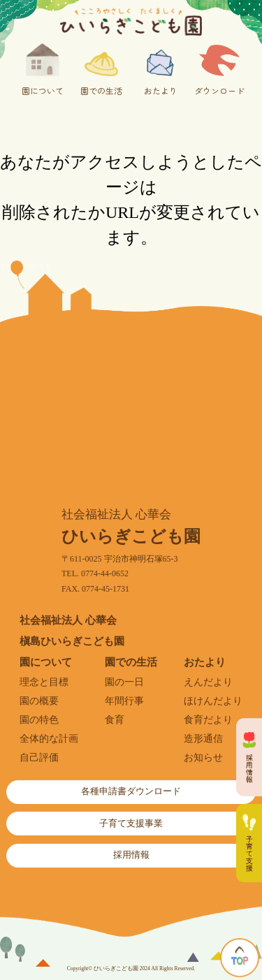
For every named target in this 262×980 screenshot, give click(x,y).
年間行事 (124, 701)
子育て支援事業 (131, 824)
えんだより (208, 682)
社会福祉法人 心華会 (68, 620)
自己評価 (39, 758)
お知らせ (203, 758)
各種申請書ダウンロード (131, 791)
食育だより (208, 720)
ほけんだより (213, 701)
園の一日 (124, 682)
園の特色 (39, 720)
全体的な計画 (49, 739)
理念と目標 (44, 682)
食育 (115, 720)
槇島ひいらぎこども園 (72, 641)
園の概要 (39, 701)
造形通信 (203, 739)
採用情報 (131, 855)
